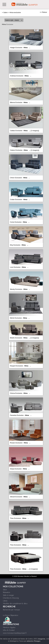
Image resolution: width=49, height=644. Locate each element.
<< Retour (43, 12)
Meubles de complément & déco (15, 603)
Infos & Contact (9, 630)
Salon (6, 12)
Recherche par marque (11, 610)
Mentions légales (9, 627)
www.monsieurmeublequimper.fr (15, 633)
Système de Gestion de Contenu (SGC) (29, 639)
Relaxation (7, 592)
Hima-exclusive (15, 12)
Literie (5, 601)
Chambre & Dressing (11, 598)
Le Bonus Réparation (11, 615)
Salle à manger (8, 595)
